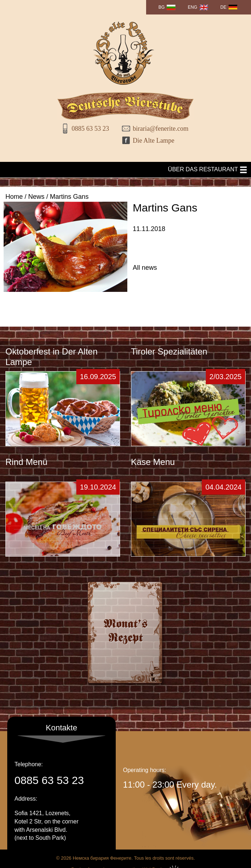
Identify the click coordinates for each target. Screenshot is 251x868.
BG (161, 7)
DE (223, 7)
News (36, 197)
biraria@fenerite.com (158, 129)
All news (145, 268)
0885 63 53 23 (90, 129)
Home (14, 197)
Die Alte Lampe (154, 141)
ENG (192, 7)
